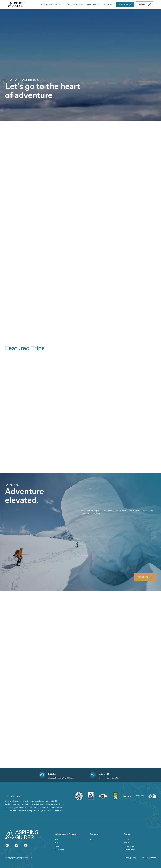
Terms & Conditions (148, 858)
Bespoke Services (75, 4)
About (126, 843)
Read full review (12, 676)
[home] (17, 5)
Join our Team (129, 850)
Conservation (129, 846)
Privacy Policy (131, 858)
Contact (127, 839)
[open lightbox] (53, 257)
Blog (91, 839)
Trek (57, 846)
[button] (52, 5)
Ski (57, 843)
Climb (58, 839)
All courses (60, 850)
